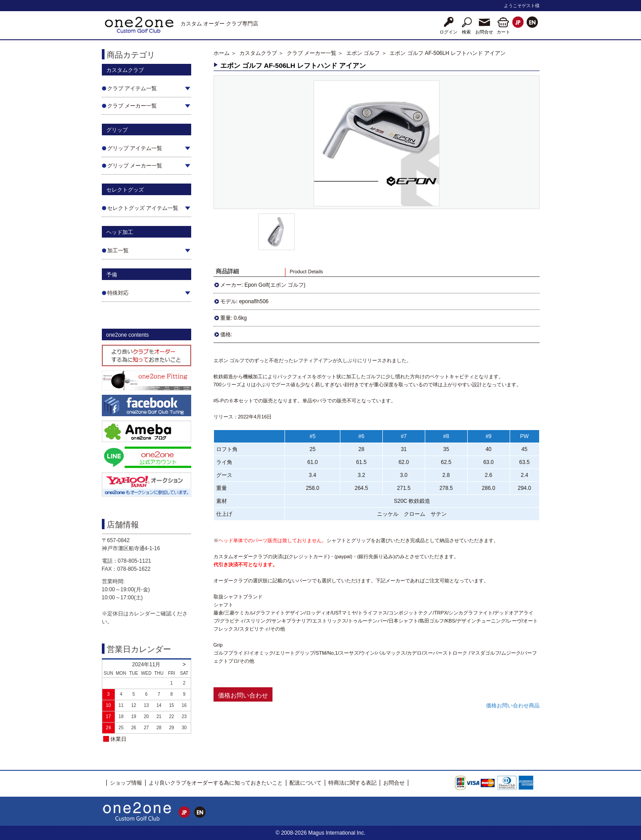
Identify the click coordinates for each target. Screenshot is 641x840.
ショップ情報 (126, 783)
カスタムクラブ (258, 53)
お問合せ (394, 783)
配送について (306, 783)
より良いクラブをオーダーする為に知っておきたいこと (216, 783)
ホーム (222, 53)
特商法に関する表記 (352, 783)
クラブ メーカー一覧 (312, 53)
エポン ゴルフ (363, 53)
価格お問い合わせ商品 (513, 706)
